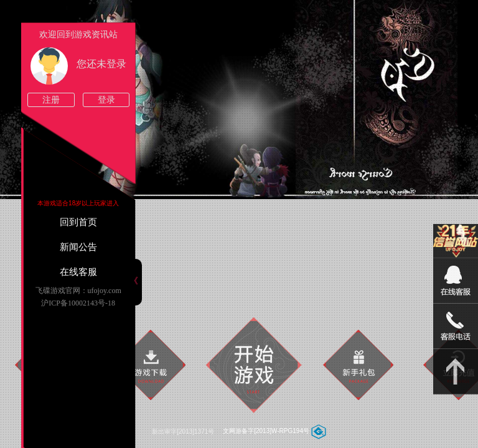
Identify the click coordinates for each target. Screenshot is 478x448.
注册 (51, 100)
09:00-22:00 (456, 287)
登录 (106, 100)
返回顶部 (456, 372)
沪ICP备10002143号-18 (78, 303)
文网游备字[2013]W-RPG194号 (266, 431)
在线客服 (78, 272)
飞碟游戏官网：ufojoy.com (78, 291)
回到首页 (78, 222)
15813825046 (456, 326)
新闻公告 (78, 247)
